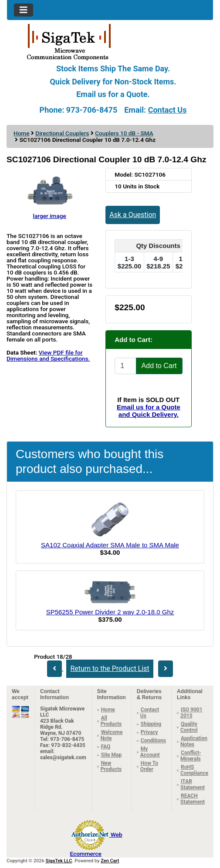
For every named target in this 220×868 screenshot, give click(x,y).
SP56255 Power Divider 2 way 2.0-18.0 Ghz (110, 612)
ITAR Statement (193, 784)
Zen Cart (110, 861)
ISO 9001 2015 (191, 713)
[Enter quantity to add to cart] (125, 366)
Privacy (149, 732)
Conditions (153, 741)
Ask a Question (133, 215)
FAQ (106, 747)
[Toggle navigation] (24, 10)
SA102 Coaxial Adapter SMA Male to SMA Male (110, 545)
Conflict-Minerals (191, 756)
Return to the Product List (110, 669)
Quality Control (189, 727)
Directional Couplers (62, 133)
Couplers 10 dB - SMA (124, 133)
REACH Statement (193, 799)
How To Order (149, 766)
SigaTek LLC (59, 861)
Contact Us (168, 110)
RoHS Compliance (194, 770)
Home (21, 133)
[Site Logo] (110, 41)
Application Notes (194, 741)
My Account (150, 752)
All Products (111, 721)
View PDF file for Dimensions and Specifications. (48, 355)
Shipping (151, 724)
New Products (111, 766)
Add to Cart (159, 366)
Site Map (112, 755)
